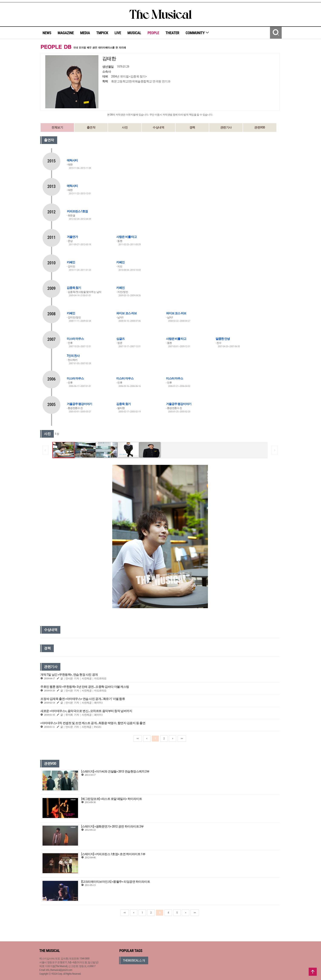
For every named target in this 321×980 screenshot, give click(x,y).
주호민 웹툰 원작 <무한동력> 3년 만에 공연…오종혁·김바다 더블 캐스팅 (85, 687)
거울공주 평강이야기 (79, 404)
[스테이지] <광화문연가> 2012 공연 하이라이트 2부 (112, 826)
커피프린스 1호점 (77, 211)
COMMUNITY (197, 33)
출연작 (91, 127)
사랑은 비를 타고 (126, 237)
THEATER (172, 33)
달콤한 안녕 (223, 339)
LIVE (118, 33)
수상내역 (158, 127)
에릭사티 (72, 160)
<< (138, 739)
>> (182, 739)
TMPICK (102, 33)
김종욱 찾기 (74, 288)
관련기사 (226, 127)
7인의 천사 (73, 356)
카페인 (71, 262)
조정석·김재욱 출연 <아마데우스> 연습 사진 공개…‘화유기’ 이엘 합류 (83, 699)
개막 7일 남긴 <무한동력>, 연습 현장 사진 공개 (69, 675)
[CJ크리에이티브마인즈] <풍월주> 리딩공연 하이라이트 (116, 882)
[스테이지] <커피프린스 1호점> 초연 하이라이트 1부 (113, 854)
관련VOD (260, 127)
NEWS (47, 33)
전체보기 (57, 127)
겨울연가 (72, 237)
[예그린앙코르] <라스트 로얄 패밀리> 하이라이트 (111, 799)
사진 (125, 127)
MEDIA (85, 33)
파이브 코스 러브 (126, 313)
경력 (192, 127)
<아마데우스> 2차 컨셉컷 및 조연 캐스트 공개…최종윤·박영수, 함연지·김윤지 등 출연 (93, 723)
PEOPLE (153, 33)
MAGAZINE (66, 33)
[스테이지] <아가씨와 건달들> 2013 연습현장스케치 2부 (115, 771)
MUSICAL (134, 33)
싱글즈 (120, 339)
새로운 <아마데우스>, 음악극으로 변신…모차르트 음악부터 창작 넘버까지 (86, 711)
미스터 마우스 (75, 339)
